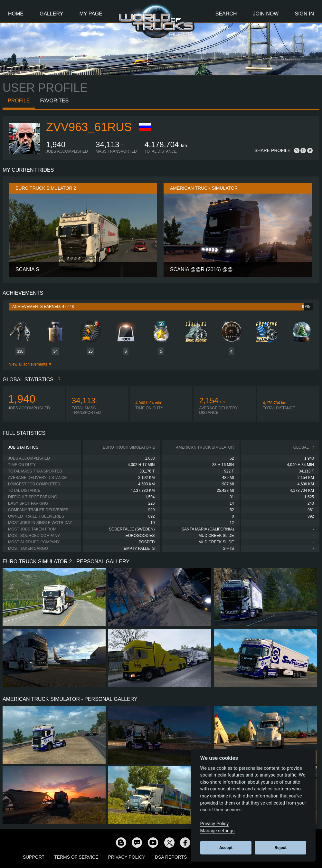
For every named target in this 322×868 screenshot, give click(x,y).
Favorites (54, 101)
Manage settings (218, 831)
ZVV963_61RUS (89, 127)
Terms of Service (76, 857)
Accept (226, 848)
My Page (91, 14)
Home (16, 14)
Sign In (304, 14)
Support (34, 857)
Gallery (52, 14)
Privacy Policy (127, 857)
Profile (19, 101)
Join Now (266, 14)
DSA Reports (171, 857)
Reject (281, 848)
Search (226, 14)
